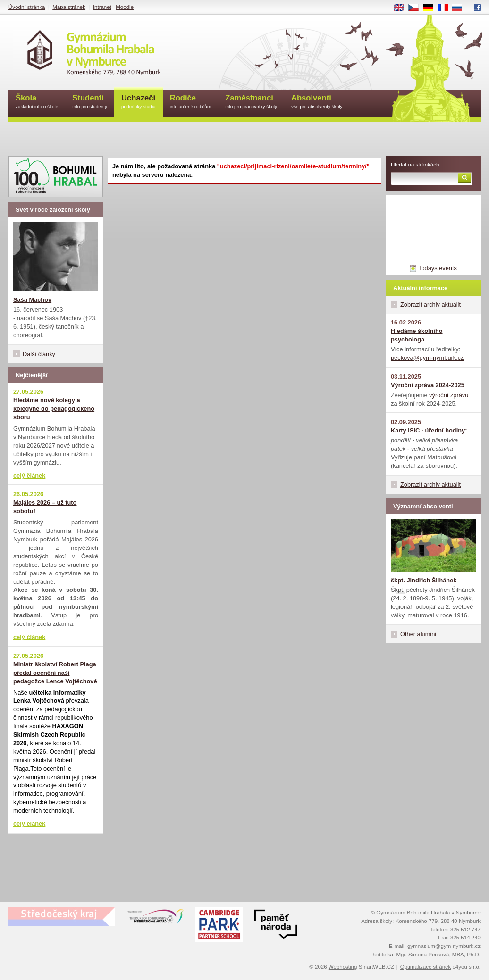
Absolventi (317, 102)
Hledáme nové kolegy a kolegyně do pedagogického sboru (54, 409)
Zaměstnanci (251, 102)
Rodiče (191, 102)
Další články (39, 354)
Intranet (102, 7)
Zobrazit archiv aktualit (430, 304)
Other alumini (418, 634)
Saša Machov (32, 300)
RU (460, 8)
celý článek (29, 476)
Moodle (125, 7)
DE (431, 8)
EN (402, 8)
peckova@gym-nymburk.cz (427, 358)
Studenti (90, 102)
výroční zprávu (449, 395)
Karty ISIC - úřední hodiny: (429, 430)
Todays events (438, 268)
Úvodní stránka (27, 7)
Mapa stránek (69, 7)
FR (446, 8)
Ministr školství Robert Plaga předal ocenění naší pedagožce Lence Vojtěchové (55, 673)
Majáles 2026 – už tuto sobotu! (45, 507)
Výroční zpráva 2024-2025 (428, 385)
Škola (37, 102)
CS (417, 8)
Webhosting (343, 967)
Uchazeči (139, 102)
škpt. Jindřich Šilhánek (424, 580)
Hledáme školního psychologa (417, 335)
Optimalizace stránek (426, 967)
